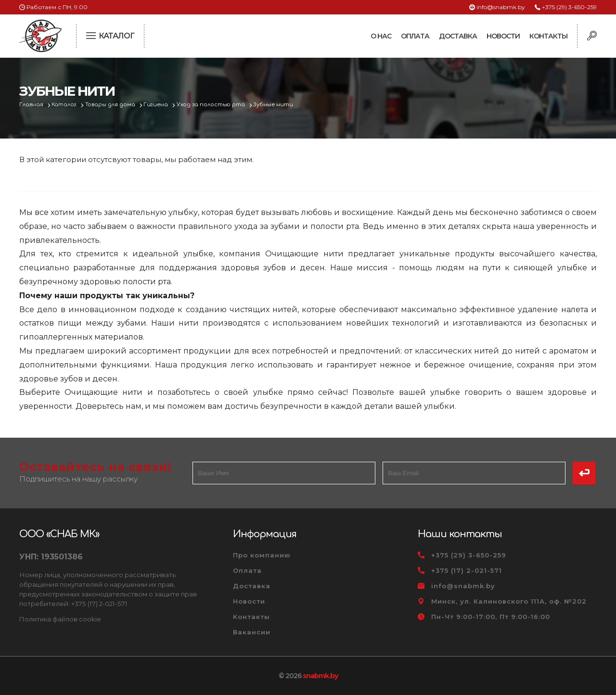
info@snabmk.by (501, 7)
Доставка (458, 36)
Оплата (415, 36)
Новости (503, 36)
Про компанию (262, 555)
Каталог (66, 105)
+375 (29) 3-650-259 (569, 7)
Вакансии (252, 632)
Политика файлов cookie (60, 619)
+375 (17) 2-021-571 (467, 570)
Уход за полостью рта (214, 105)
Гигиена (159, 105)
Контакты (548, 36)
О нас (381, 36)
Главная (32, 105)
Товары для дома (112, 105)
